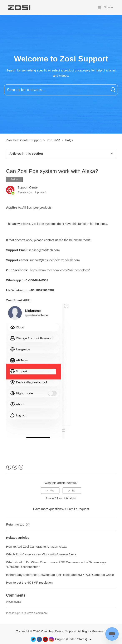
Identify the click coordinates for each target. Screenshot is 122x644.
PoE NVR (53, 140)
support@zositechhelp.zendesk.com (55, 260)
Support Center (28, 187)
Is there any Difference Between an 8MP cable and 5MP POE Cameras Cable (60, 575)
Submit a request (77, 509)
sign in (19, 613)
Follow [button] (14, 179)
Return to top (18, 524)
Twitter (15, 467)
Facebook (9, 467)
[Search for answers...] (61, 90)
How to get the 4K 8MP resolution (29, 582)
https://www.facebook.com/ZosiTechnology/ (60, 270)
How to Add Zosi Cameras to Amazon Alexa (36, 547)
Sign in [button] (108, 7)
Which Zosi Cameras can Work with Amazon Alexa (41, 554)
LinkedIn (21, 467)
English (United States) (72, 639)
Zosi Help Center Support (24, 140)
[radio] (50, 491)
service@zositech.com (44, 250)
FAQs (69, 140)
